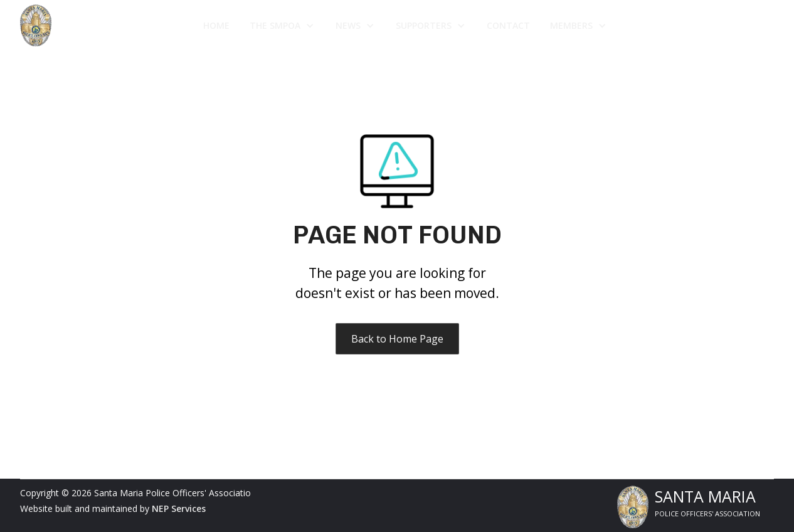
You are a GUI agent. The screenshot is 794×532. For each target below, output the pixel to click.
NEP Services (179, 508)
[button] (283, 26)
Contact (508, 25)
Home (216, 25)
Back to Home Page (397, 339)
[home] (92, 25)
